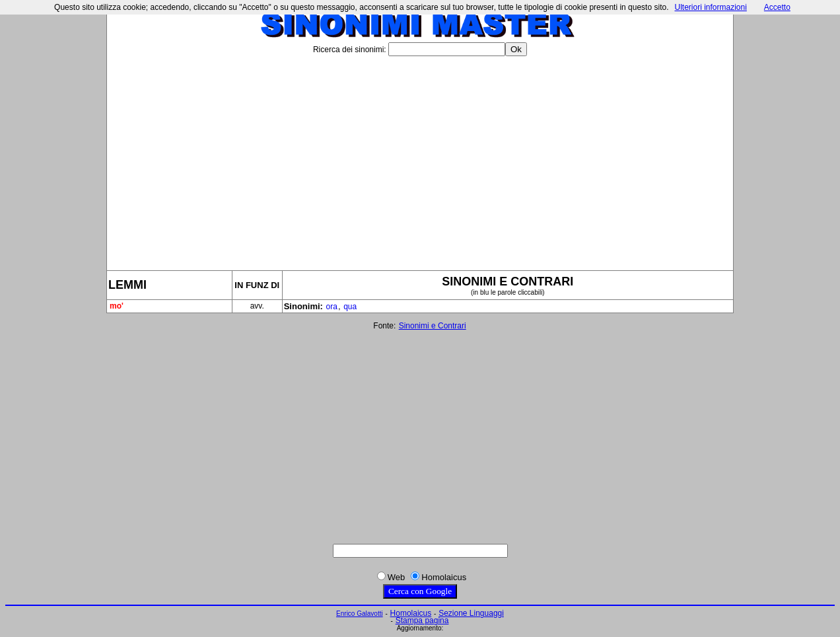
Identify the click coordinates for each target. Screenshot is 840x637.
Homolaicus (411, 613)
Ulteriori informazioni (710, 7)
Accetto (777, 7)
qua (350, 307)
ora (332, 307)
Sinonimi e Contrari (433, 326)
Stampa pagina (422, 620)
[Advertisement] (420, 158)
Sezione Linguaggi (471, 613)
